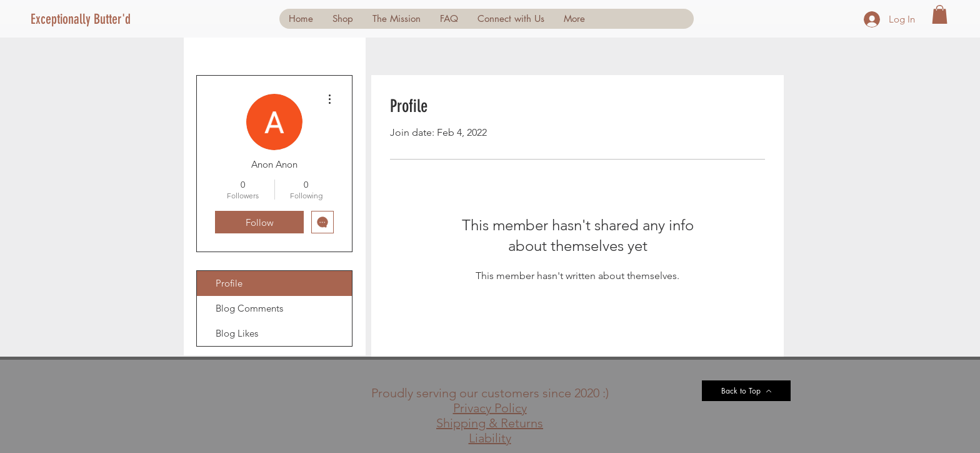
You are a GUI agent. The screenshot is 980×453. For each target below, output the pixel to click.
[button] (940, 14)
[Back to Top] (746, 391)
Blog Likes (237, 333)
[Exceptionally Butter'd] (85, 19)
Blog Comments (249, 308)
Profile (229, 283)
